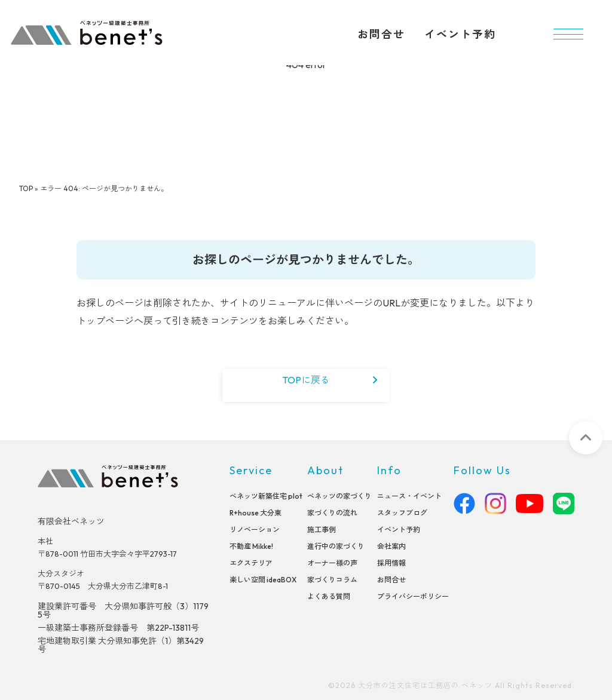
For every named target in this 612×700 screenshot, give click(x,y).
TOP (26, 188)
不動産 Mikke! (251, 546)
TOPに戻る (306, 380)
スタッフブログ (402, 512)
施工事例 (322, 529)
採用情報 (391, 563)
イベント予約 (460, 34)
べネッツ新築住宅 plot (266, 496)
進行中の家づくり (336, 546)
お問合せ (381, 34)
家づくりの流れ (332, 512)
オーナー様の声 (332, 563)
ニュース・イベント (409, 496)
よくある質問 (329, 596)
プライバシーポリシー (413, 596)
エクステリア (251, 563)
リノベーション (255, 529)
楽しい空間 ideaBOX (263, 579)
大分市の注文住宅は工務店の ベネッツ (425, 685)
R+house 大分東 (255, 512)
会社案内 (391, 546)
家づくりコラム (332, 579)
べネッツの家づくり (339, 496)
